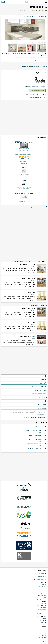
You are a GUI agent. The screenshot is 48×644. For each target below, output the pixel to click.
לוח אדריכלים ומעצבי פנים (39, 387)
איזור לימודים (42, 405)
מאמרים (44, 380)
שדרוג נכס (26, 17)
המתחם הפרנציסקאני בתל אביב (32, 444)
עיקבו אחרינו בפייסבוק (39, 576)
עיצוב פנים (42, 17)
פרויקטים (43, 383)
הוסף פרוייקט (41, 415)
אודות (45, 631)
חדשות (44, 376)
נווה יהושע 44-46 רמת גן (34, 448)
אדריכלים (44, 618)
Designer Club (42, 587)
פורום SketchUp (42, 614)
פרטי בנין (44, 593)
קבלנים (44, 625)
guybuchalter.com (35, 97)
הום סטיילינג (43, 608)
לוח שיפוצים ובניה (41, 390)
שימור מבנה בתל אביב (35, 435)
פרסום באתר (43, 633)
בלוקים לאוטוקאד (41, 595)
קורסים (44, 584)
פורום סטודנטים (42, 610)
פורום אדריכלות (42, 604)
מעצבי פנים (43, 620)
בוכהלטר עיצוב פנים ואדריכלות (38, 11)
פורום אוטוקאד (42, 612)
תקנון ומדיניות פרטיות (40, 629)
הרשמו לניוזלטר (41, 573)
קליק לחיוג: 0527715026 (38, 91)
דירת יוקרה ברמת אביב (35, 426)
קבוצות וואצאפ (42, 408)
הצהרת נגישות (42, 637)
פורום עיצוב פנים (42, 606)
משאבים (44, 597)
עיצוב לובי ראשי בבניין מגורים (33, 431)
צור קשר (44, 635)
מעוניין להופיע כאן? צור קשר (38, 207)
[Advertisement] (24, 114)
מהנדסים (44, 622)
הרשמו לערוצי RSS (40, 580)
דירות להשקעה (34, 17)
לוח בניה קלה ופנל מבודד (39, 394)
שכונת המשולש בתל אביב (34, 439)
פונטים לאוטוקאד (41, 599)
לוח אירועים (43, 397)
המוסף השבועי (42, 401)
